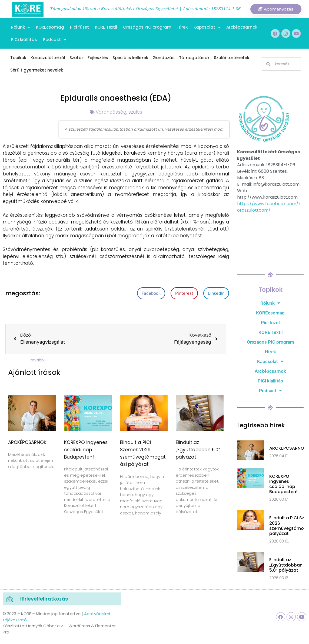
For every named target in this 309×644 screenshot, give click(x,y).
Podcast (54, 40)
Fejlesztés (98, 58)
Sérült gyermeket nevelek (37, 70)
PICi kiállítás (24, 40)
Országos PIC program (147, 27)
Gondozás (164, 58)
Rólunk (21, 27)
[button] (151, 293)
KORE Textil (106, 27)
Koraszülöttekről (48, 58)
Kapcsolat (207, 27)
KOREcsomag (50, 27)
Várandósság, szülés (119, 112)
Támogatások (194, 58)
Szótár (76, 58)
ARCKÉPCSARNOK (27, 442)
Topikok (18, 58)
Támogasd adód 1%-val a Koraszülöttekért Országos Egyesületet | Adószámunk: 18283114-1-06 (145, 9)
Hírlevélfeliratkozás (44, 599)
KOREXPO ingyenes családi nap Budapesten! (86, 450)
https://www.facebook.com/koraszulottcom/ (269, 207)
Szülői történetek (232, 58)
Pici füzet (79, 27)
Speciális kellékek (130, 58)
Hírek (182, 27)
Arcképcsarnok (242, 27)
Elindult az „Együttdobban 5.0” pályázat (198, 450)
